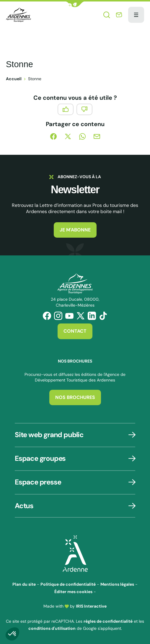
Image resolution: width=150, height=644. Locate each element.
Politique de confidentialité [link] (68, 584)
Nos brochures (75, 397)
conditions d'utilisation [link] (52, 628)
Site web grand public (49, 435)
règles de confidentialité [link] (108, 621)
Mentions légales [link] (117, 584)
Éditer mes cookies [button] (73, 592)
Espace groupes (40, 458)
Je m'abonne (75, 230)
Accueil (14, 79)
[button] (75, 4)
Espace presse (38, 482)
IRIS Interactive (91, 606)
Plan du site (24, 584)
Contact (75, 331)
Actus (24, 506)
